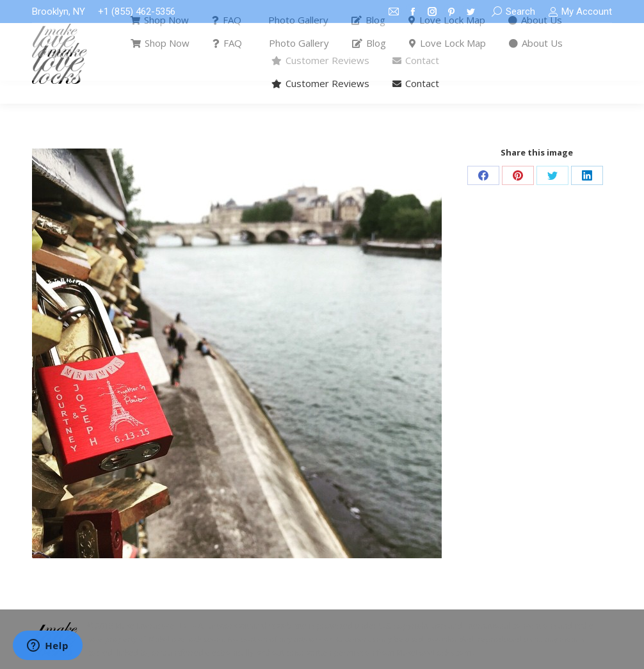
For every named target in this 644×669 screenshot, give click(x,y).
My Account (580, 12)
